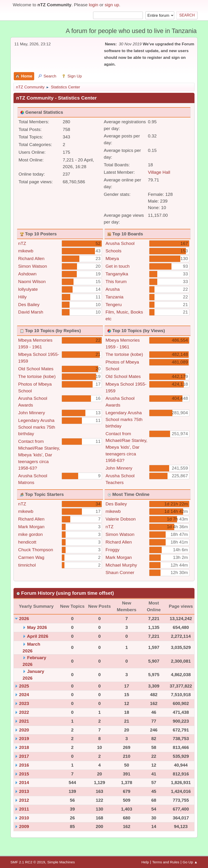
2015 (24, 774)
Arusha (113, 289)
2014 (24, 783)
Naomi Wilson (32, 282)
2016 (24, 765)
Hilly (22, 297)
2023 (24, 703)
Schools (114, 251)
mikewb (26, 251)
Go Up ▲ (190, 862)
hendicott (27, 542)
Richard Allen (31, 259)
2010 (24, 818)
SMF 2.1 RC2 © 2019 (28, 862)
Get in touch (118, 266)
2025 (24, 686)
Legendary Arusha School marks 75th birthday (37, 427)
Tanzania (115, 297)
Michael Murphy (121, 565)
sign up (112, 5)
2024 (24, 695)
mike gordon (30, 534)
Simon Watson (33, 266)
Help (145, 862)
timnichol (27, 565)
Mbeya (112, 259)
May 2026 (37, 627)
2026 (24, 619)
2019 (24, 739)
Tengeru (114, 305)
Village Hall (159, 172)
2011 (24, 809)
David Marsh (31, 312)
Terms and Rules (166, 862)
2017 (24, 756)
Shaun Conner (120, 573)
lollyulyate (28, 289)
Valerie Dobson (121, 519)
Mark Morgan (31, 527)
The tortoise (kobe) (37, 376)
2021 (24, 721)
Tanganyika (117, 274)
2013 (24, 791)
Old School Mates (36, 369)
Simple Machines (61, 862)
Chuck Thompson (36, 550)
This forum (116, 282)
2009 (24, 826)
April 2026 (38, 636)
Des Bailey (29, 305)
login (94, 5)
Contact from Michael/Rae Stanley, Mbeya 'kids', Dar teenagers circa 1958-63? (39, 455)
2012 (24, 800)
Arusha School (120, 243)
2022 (24, 712)
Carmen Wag (31, 557)
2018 (24, 747)
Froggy (113, 550)
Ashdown (27, 274)
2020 (24, 730)
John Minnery (32, 413)
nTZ (22, 243)
